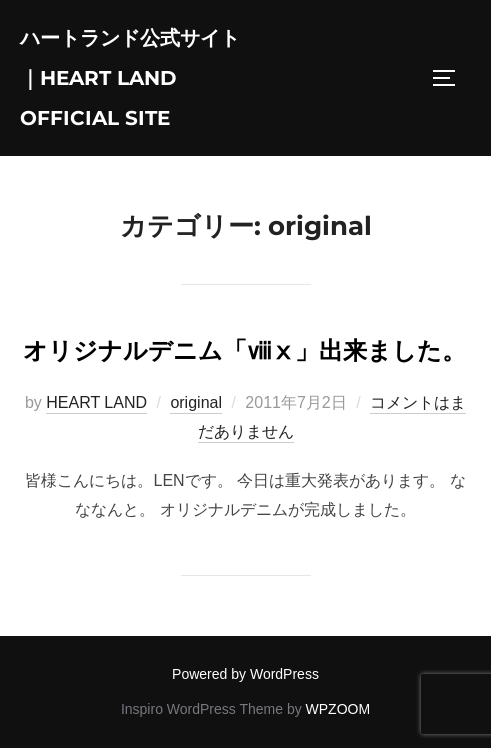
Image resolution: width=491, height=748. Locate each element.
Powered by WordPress (245, 674)
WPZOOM (338, 709)
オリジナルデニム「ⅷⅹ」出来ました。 (244, 350)
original (196, 402)
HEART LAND (96, 402)
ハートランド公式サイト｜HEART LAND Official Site (130, 78)
